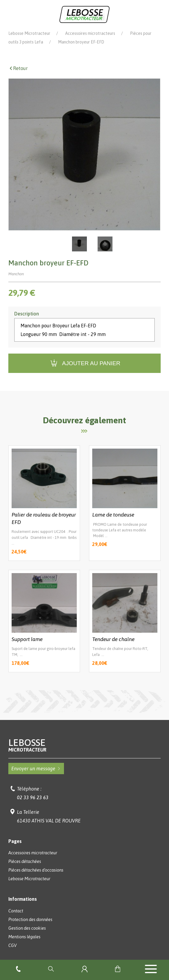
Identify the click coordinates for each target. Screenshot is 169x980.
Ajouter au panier (85, 363)
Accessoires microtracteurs (90, 33)
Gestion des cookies (27, 928)
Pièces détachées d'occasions (36, 870)
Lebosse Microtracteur (29, 33)
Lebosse (84, 745)
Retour (18, 68)
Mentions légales (24, 937)
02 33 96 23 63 (33, 797)
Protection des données (30, 920)
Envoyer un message (36, 769)
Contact (16, 911)
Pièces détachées (25, 861)
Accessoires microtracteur (33, 853)
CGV (12, 945)
